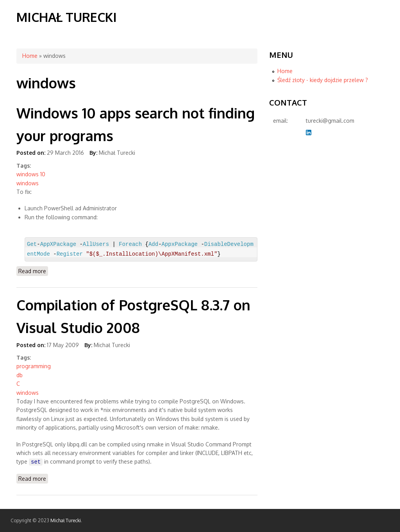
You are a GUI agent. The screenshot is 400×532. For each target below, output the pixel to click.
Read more (33, 271)
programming (34, 366)
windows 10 (31, 174)
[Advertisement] (300, 269)
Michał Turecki (67, 17)
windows (28, 183)
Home (30, 56)
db (20, 375)
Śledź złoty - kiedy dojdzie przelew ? (323, 80)
